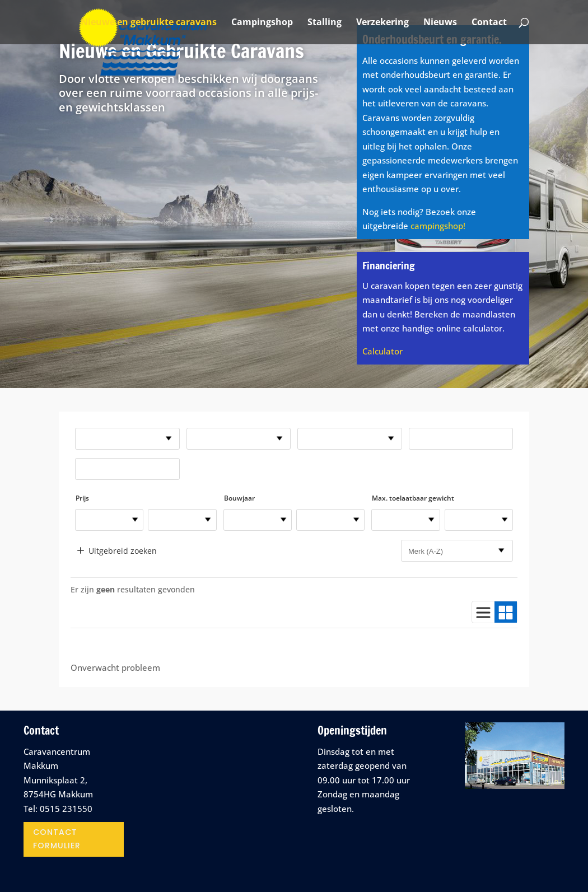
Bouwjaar (239, 498)
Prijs (82, 498)
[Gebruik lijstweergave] (483, 612)
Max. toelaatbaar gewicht (413, 498)
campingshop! (438, 226)
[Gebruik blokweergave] (506, 612)
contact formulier (57, 839)
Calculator (382, 351)
